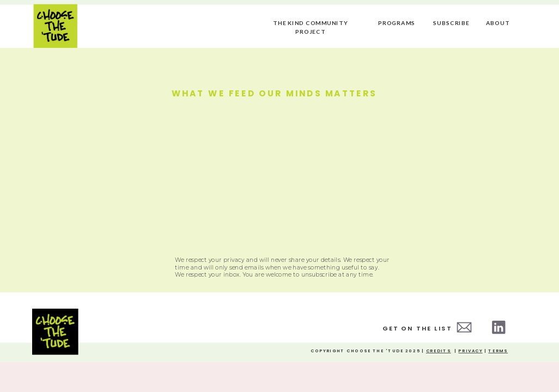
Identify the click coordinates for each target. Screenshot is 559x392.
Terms (498, 351)
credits (439, 351)
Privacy (470, 351)
